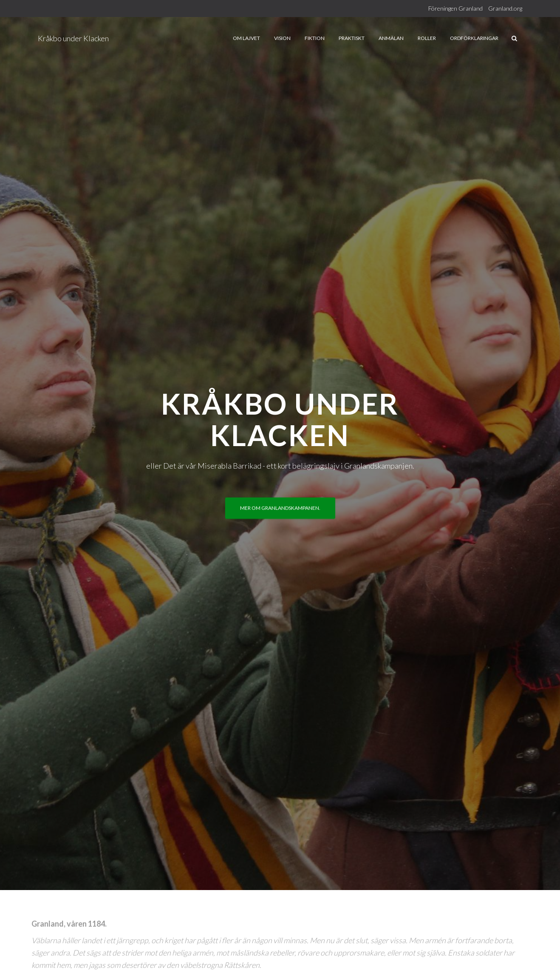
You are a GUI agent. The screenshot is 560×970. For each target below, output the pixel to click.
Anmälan (391, 38)
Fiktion (315, 38)
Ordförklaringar (474, 38)
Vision (282, 38)
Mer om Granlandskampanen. (280, 508)
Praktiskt (352, 38)
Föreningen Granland (455, 8)
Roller (427, 38)
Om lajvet (246, 38)
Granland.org (505, 8)
